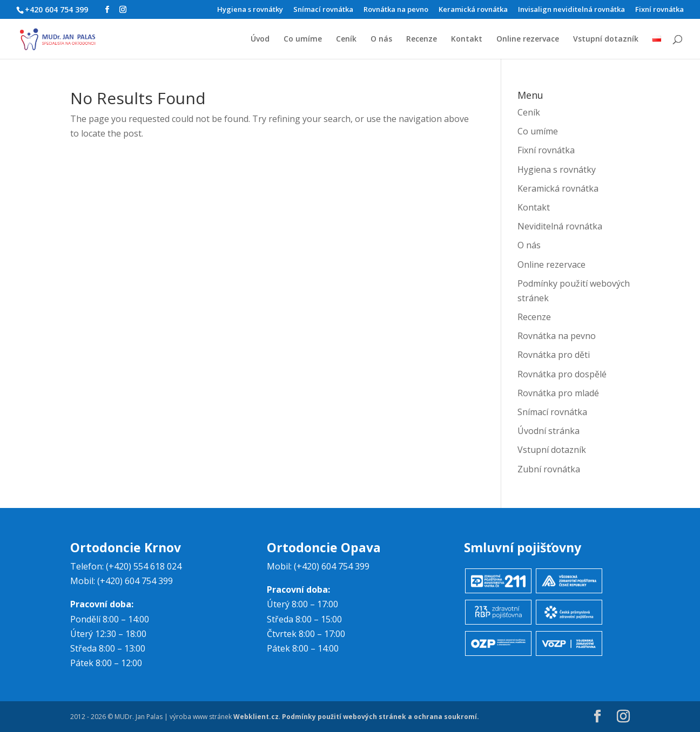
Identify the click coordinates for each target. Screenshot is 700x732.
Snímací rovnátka (323, 10)
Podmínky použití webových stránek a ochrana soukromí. (381, 717)
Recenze (422, 39)
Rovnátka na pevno (396, 10)
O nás (381, 39)
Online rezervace (528, 39)
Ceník (346, 39)
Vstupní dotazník (606, 39)
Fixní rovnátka (659, 10)
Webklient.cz (256, 717)
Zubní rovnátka (549, 469)
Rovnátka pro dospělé (562, 374)
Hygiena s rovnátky (250, 10)
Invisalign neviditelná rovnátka (571, 10)
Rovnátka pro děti (554, 355)
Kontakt (467, 39)
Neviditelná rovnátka (560, 226)
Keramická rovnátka (473, 10)
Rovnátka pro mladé (558, 393)
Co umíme (303, 39)
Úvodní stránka (548, 431)
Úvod (260, 39)
